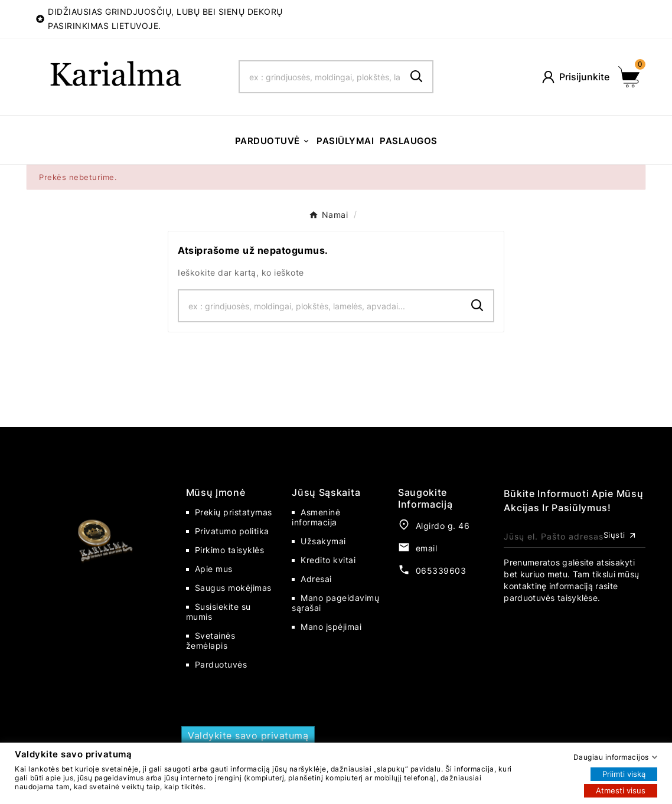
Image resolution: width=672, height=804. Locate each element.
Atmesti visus (621, 790)
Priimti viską (624, 773)
